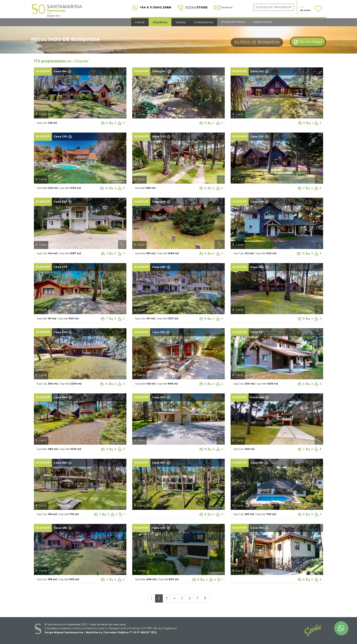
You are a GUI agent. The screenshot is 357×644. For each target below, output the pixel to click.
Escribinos (223, 7)
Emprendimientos (233, 22)
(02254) (192, 7)
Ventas (181, 22)
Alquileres (160, 22)
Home (140, 22)
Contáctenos (203, 22)
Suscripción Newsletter (274, 7)
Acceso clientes (262, 22)
